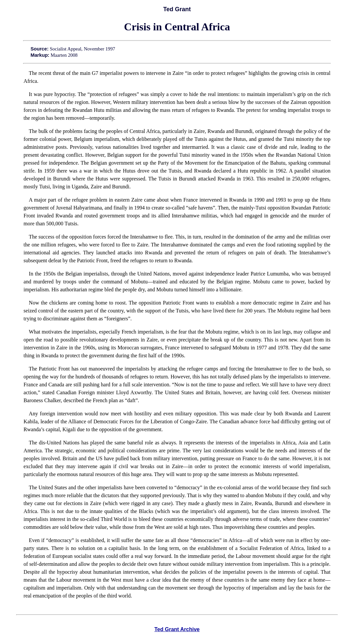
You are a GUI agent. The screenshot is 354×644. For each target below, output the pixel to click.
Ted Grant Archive (177, 629)
